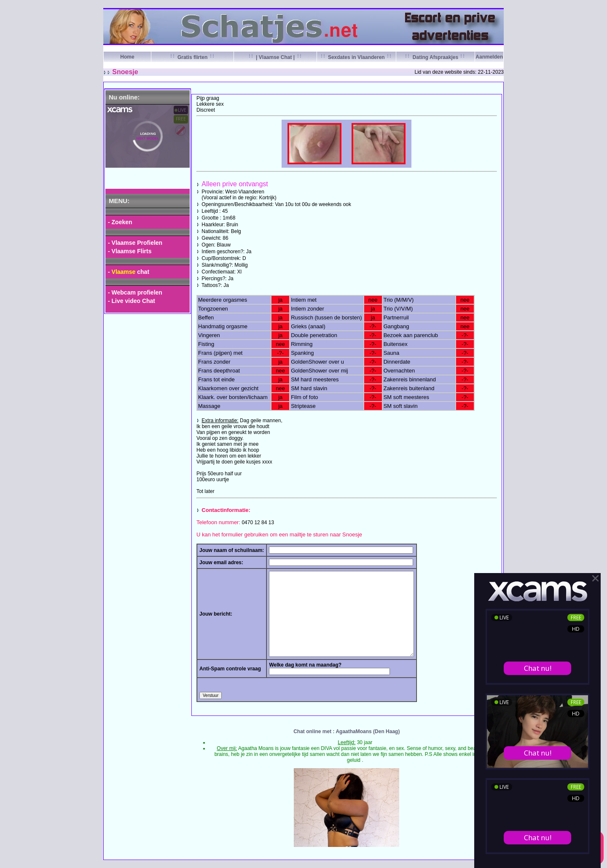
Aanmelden (489, 57)
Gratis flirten (193, 57)
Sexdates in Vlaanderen (356, 57)
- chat (129, 272)
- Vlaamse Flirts (130, 251)
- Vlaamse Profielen (135, 243)
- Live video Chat (132, 301)
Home (127, 57)
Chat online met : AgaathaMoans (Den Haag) (346, 731)
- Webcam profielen (135, 292)
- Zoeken (120, 222)
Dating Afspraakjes (435, 57)
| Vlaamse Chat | (275, 57)
